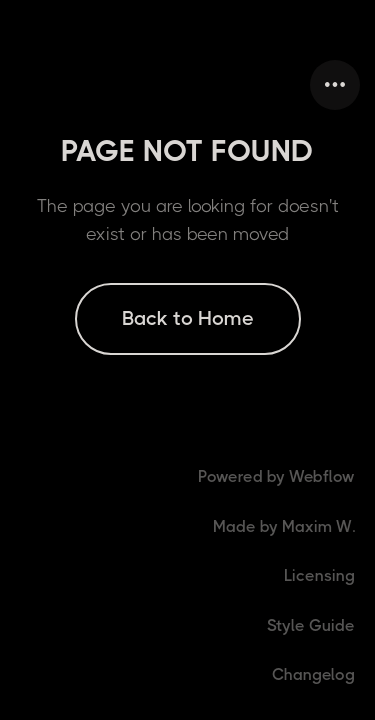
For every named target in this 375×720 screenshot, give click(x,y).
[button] (335, 85)
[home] (20, 85)
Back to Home (188, 318)
